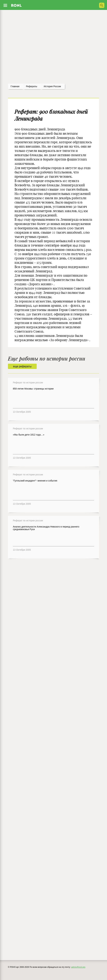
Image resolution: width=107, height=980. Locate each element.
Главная (15, 86)
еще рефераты (22, 366)
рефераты (32, 86)
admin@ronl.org (78, 967)
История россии (52, 86)
